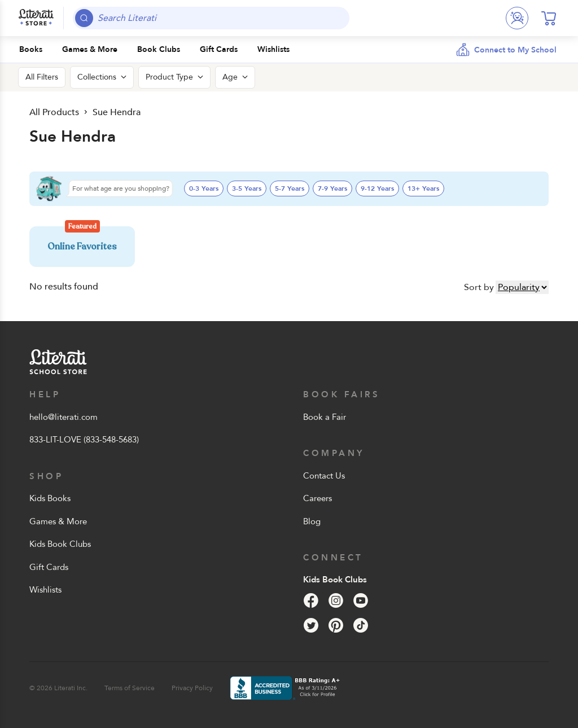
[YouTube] (361, 600)
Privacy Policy (192, 688)
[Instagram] (336, 600)
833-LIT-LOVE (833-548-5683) (84, 440)
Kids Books (50, 498)
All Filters (42, 77)
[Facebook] (311, 600)
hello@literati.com (64, 417)
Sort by (479, 287)
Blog (312, 521)
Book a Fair (325, 417)
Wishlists (45, 590)
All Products (54, 112)
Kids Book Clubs (60, 544)
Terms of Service (130, 688)
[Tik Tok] (361, 625)
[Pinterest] (336, 625)
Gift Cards (49, 567)
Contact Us (324, 476)
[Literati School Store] (36, 18)
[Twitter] (311, 625)
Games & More (58, 521)
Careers (318, 498)
